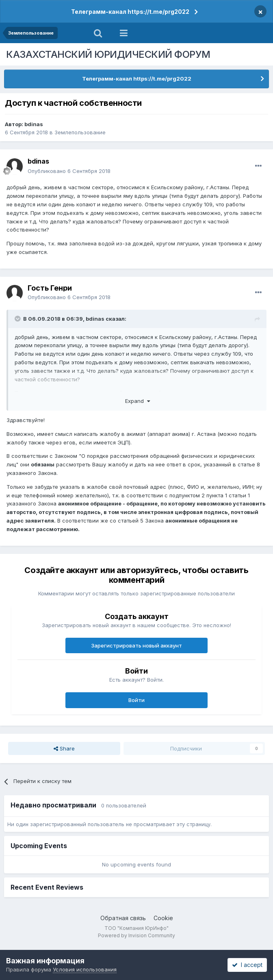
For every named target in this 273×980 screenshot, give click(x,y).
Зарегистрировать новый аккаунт (136, 645)
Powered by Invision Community (136, 935)
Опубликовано (69, 171)
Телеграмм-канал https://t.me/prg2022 (130, 12)
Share (64, 748)
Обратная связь (123, 918)
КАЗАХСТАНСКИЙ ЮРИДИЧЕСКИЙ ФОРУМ (108, 54)
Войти (136, 700)
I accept (247, 965)
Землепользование (80, 132)
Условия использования (85, 969)
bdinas (34, 124)
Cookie (163, 918)
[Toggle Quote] (18, 319)
